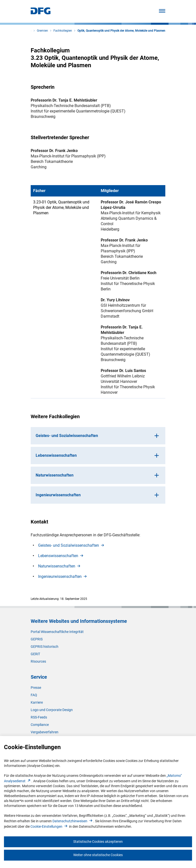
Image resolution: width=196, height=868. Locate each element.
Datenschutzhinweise (73, 821)
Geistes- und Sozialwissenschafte (72, 545)
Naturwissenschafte (60, 566)
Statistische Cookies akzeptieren (98, 842)
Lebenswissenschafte (61, 556)
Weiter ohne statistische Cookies (98, 855)
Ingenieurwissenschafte (63, 576)
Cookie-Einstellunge (49, 826)
